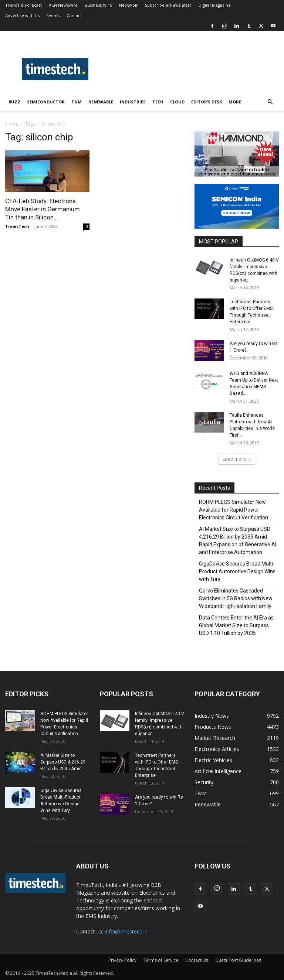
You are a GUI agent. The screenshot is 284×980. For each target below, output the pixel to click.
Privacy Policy (122, 960)
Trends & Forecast (23, 5)
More (235, 102)
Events (53, 15)
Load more (237, 459)
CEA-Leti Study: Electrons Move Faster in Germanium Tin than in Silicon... (43, 209)
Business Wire (98, 5)
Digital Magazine (215, 5)
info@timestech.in (126, 931)
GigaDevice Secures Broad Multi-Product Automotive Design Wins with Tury (237, 571)
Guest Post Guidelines (238, 960)
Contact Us (197, 960)
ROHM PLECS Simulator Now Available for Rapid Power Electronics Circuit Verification (234, 510)
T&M (77, 102)
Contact (74, 15)
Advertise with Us (22, 15)
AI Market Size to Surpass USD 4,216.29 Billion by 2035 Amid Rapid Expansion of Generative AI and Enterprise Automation (238, 541)
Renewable (101, 102)
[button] (270, 102)
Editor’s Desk (207, 102)
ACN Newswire (63, 5)
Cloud (177, 102)
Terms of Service (161, 960)
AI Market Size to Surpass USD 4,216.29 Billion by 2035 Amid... (63, 762)
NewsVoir (129, 5)
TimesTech (17, 226)
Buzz (14, 102)
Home (12, 124)
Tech (158, 102)
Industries (133, 102)
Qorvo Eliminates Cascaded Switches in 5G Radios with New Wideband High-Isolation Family (236, 598)
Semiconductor (46, 102)
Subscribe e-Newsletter (168, 5)
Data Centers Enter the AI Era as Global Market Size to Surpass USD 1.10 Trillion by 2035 (236, 625)
